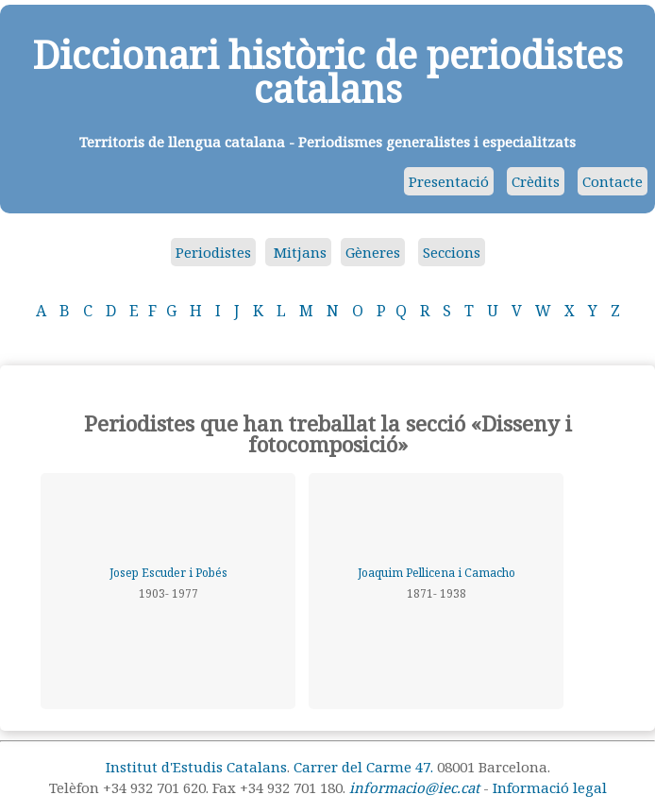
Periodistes (213, 252)
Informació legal (550, 787)
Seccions (452, 252)
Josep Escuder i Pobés (168, 573)
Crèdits (536, 181)
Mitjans (298, 252)
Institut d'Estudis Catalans (196, 767)
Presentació (449, 181)
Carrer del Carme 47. (363, 767)
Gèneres (373, 252)
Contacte (613, 181)
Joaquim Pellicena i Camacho (437, 573)
